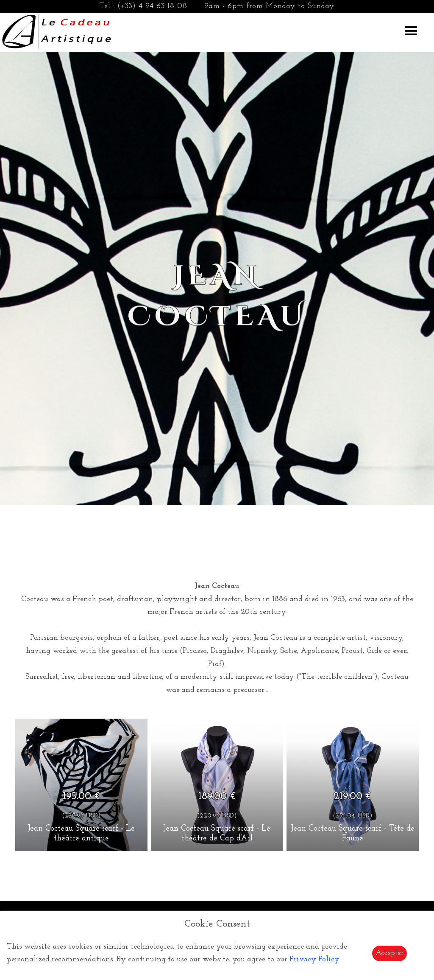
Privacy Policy (314, 959)
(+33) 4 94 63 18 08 (152, 6)
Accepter (389, 953)
